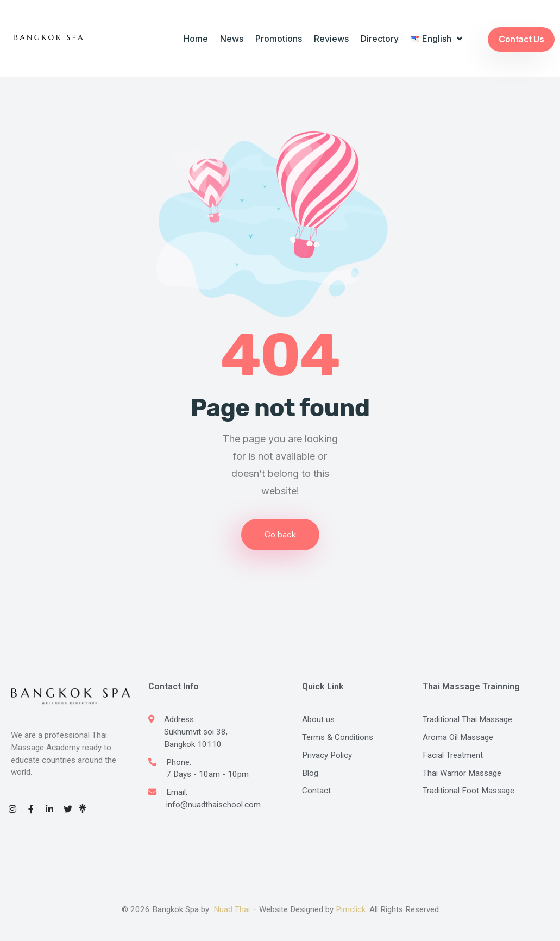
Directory (380, 39)
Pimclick (351, 909)
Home (196, 39)
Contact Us (521, 39)
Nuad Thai (232, 909)
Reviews (331, 39)
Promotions (279, 39)
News (232, 39)
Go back (280, 534)
